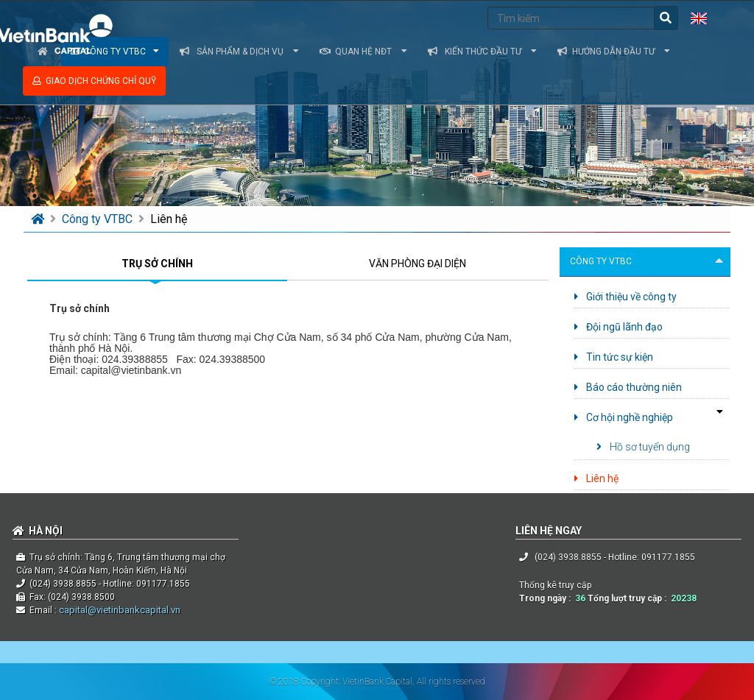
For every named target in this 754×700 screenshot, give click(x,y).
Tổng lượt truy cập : (629, 598)
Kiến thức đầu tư (482, 52)
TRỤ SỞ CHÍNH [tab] (157, 264)
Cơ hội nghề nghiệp (624, 417)
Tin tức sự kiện (614, 357)
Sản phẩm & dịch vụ (239, 52)
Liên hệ (169, 219)
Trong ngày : (547, 598)
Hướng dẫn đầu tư (614, 52)
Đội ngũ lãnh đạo (619, 327)
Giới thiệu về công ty (626, 297)
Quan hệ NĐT (363, 52)
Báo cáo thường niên (628, 387)
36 (580, 598)
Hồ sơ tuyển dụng (643, 447)
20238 (684, 598)
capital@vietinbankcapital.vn (119, 610)
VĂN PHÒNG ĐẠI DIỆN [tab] (417, 264)
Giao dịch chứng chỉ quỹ (94, 81)
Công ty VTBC (99, 219)
